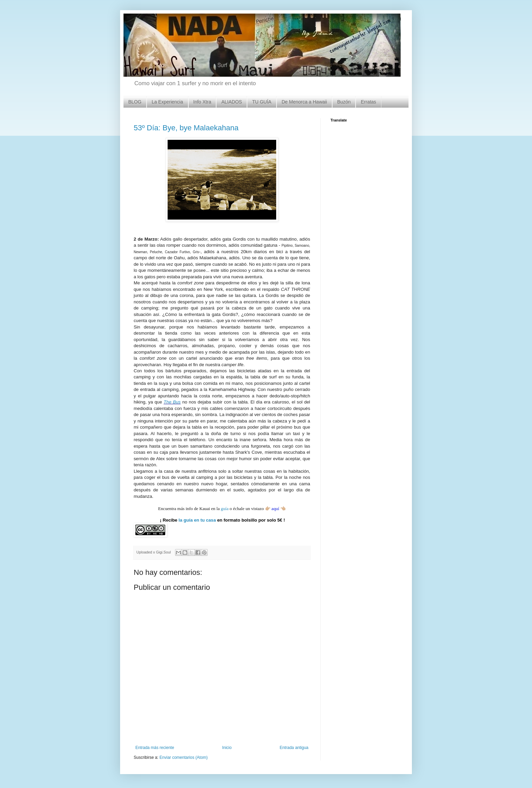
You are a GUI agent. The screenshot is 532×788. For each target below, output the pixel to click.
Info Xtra (202, 102)
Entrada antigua (294, 748)
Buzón (344, 102)
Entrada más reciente (155, 748)
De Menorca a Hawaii (304, 102)
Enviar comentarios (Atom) (184, 757)
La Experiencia (167, 102)
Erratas (368, 102)
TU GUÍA (262, 102)
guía (225, 509)
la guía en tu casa (197, 520)
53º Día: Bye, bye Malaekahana (186, 128)
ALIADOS (232, 102)
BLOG (135, 102)
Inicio (227, 748)
